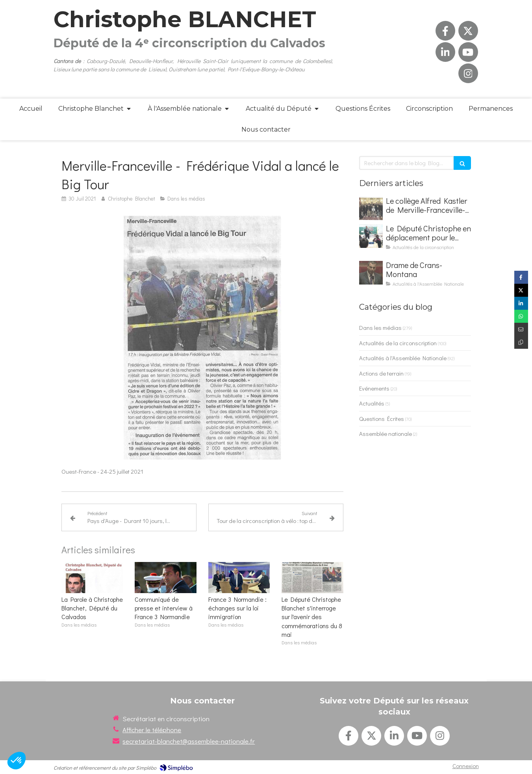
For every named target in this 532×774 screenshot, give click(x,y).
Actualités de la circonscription (398, 343)
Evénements (374, 388)
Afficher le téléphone (152, 730)
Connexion (466, 766)
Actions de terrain (381, 373)
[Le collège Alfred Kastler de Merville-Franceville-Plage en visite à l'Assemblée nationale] (371, 208)
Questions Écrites (382, 419)
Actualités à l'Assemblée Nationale (403, 358)
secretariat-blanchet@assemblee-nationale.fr (189, 741)
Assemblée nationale (386, 434)
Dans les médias (380, 327)
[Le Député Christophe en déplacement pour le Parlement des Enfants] (371, 236)
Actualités (372, 403)
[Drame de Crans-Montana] (371, 273)
